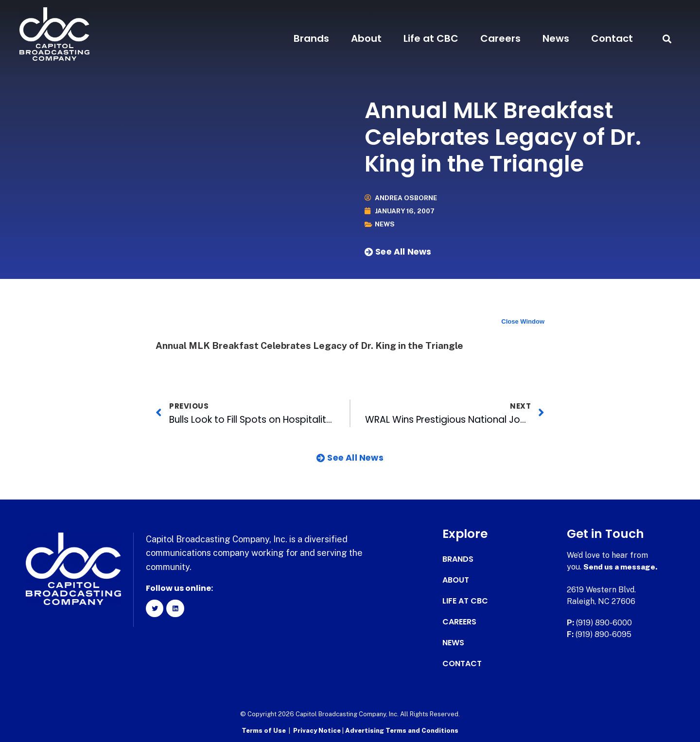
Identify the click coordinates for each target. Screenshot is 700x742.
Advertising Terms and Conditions (402, 730)
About (366, 38)
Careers (500, 38)
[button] (667, 39)
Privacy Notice (318, 730)
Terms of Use (264, 730)
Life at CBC (431, 38)
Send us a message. (621, 567)
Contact (612, 38)
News (556, 38)
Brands (311, 38)
